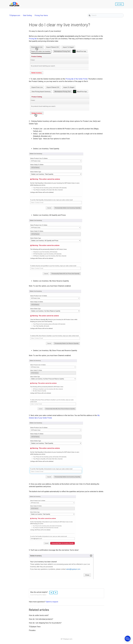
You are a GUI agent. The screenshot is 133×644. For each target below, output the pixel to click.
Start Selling (27, 15)
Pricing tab (33, 39)
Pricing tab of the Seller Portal (77, 79)
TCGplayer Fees (35, 627)
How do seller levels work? (39, 615)
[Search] (106, 15)
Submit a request (52, 602)
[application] (128, 639)
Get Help (119, 4)
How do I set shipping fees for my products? (45, 623)
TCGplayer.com (15, 15)
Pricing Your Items (41, 15)
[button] (51, 593)
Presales (32, 630)
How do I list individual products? (41, 619)
